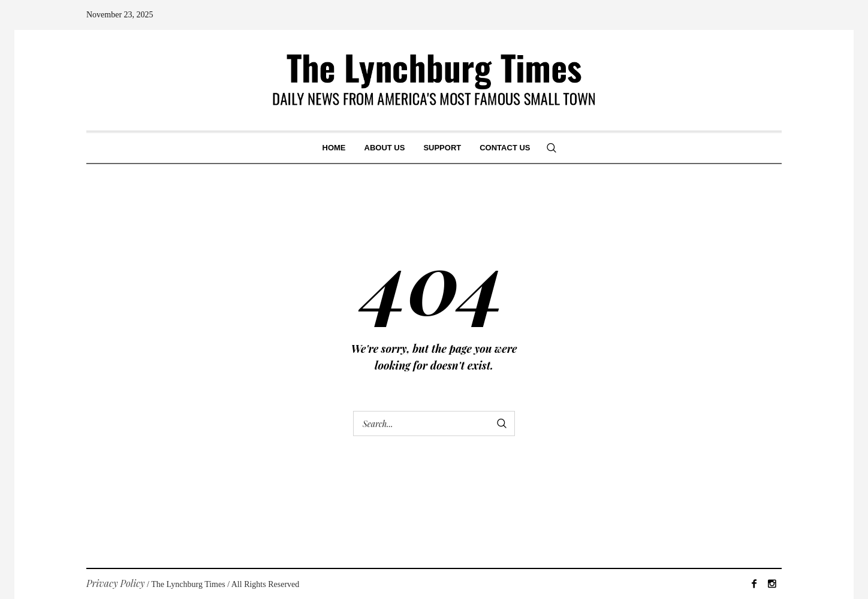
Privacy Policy (116, 583)
